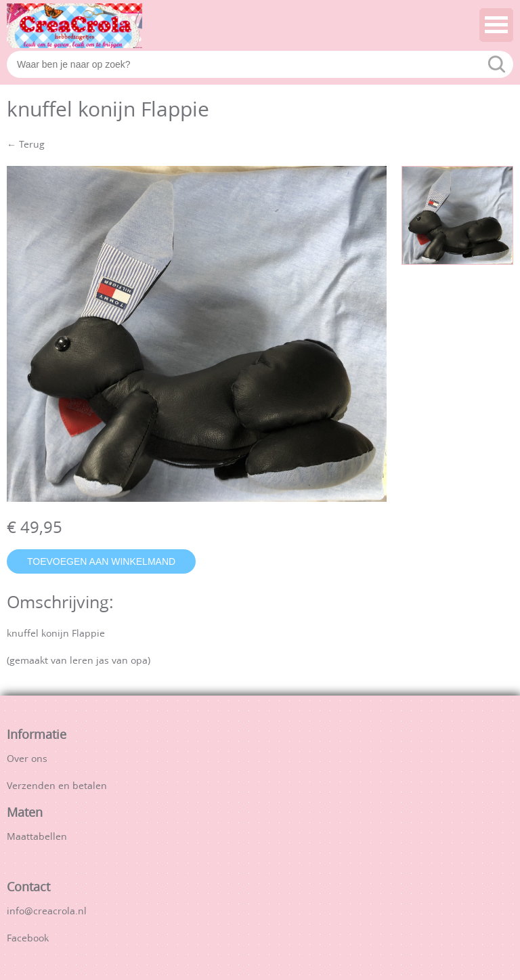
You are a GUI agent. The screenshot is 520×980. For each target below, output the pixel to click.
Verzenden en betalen (57, 787)
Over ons (27, 760)
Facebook (28, 939)
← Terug (26, 145)
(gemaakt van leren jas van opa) (79, 661)
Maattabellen (37, 837)
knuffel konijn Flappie (56, 634)
